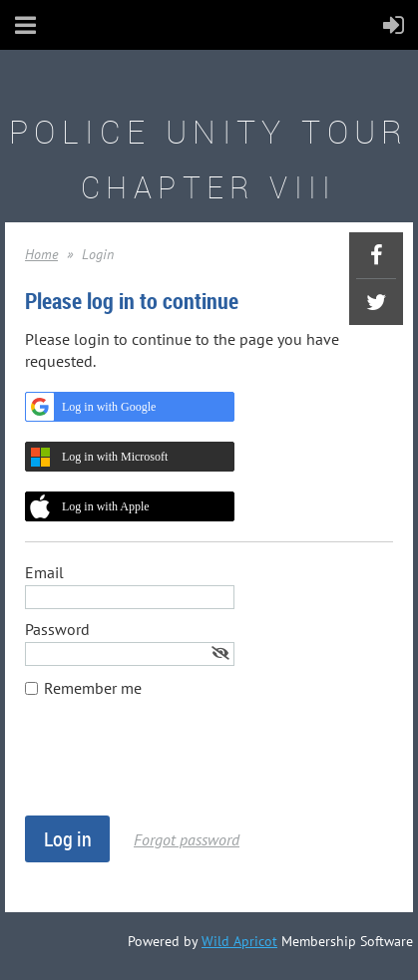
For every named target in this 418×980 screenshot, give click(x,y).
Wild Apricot (239, 941)
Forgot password (187, 839)
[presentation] (177, 767)
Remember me (93, 688)
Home (41, 254)
